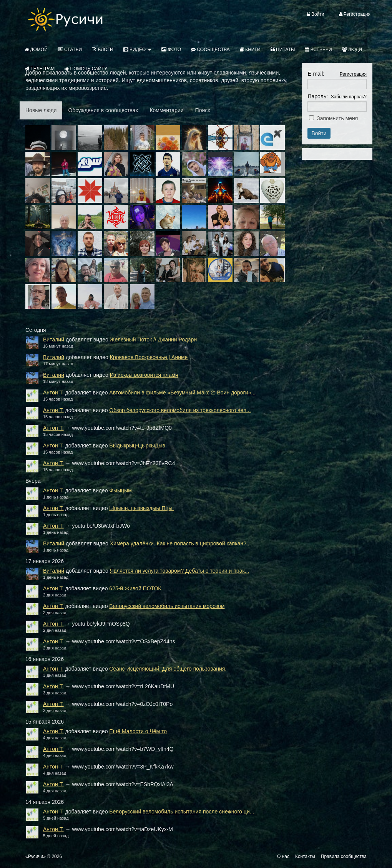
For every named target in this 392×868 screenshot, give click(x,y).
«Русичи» (36, 856)
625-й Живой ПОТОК (135, 588)
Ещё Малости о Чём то (138, 731)
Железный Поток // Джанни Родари (153, 340)
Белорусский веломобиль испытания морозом (167, 606)
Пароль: (317, 96)
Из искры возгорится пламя (144, 375)
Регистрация (353, 74)
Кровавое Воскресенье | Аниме (149, 357)
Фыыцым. (121, 490)
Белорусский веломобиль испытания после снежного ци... (182, 812)
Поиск (203, 110)
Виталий (54, 340)
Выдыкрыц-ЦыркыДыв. (138, 446)
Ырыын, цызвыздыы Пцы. (141, 508)
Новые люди (41, 110)
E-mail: (316, 74)
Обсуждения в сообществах (103, 110)
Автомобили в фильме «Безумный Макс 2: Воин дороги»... (182, 393)
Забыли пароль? (349, 97)
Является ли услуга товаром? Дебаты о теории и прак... (180, 571)
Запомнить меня (337, 118)
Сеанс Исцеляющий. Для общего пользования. (168, 669)
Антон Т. (53, 393)
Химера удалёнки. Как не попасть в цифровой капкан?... (180, 543)
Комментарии (166, 110)
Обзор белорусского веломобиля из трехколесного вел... (180, 410)
